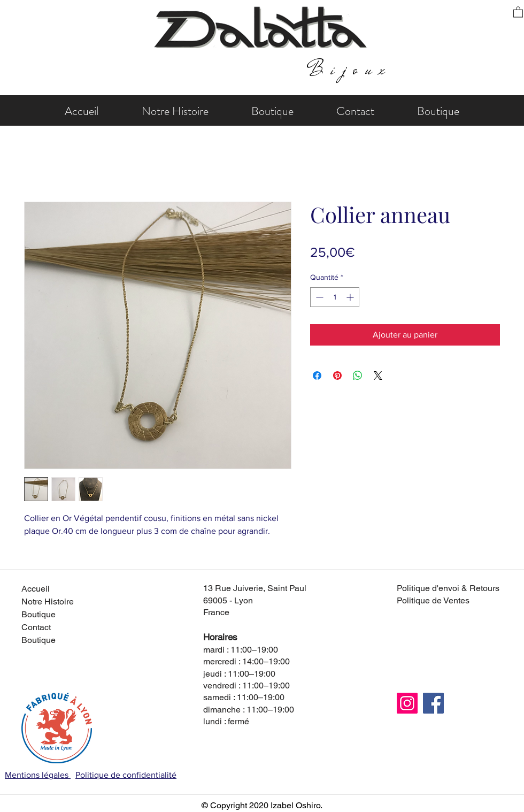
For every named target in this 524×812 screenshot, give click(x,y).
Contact (36, 627)
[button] (518, 12)
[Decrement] (318, 297)
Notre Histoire (48, 602)
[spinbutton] (335, 297)
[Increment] (351, 297)
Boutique (38, 614)
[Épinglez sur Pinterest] (337, 376)
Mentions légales (38, 775)
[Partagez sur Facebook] (317, 376)
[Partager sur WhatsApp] (358, 376)
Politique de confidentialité (126, 775)
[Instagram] (407, 703)
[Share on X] (378, 376)
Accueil (36, 589)
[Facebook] (433, 703)
